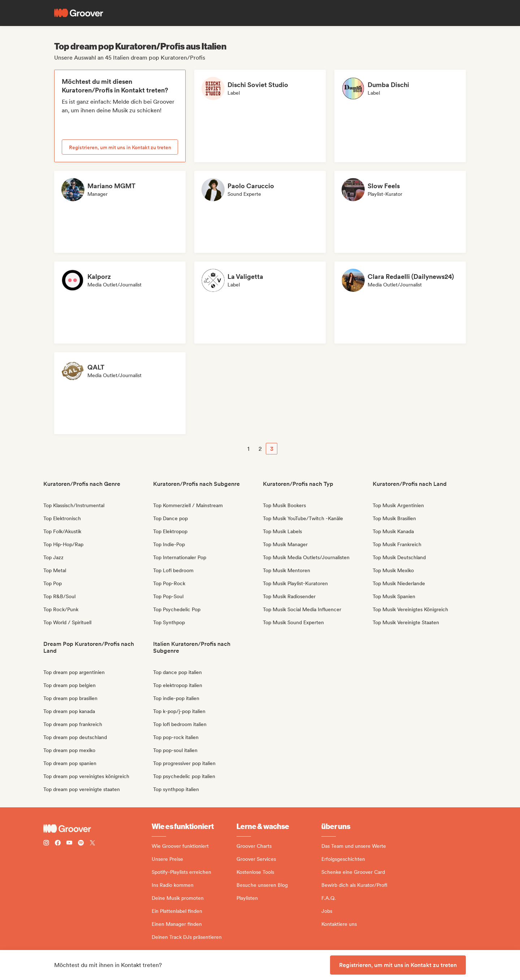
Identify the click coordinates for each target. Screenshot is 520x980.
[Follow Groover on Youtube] (69, 844)
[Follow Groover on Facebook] (58, 844)
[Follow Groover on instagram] (46, 844)
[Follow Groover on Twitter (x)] (92, 844)
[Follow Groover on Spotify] (81, 844)
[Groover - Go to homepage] (97, 829)
